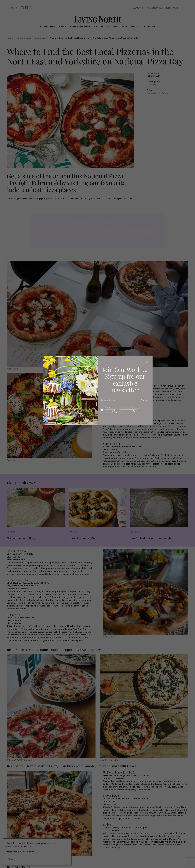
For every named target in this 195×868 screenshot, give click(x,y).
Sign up (144, 400)
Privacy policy (110, 409)
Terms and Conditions (128, 409)
